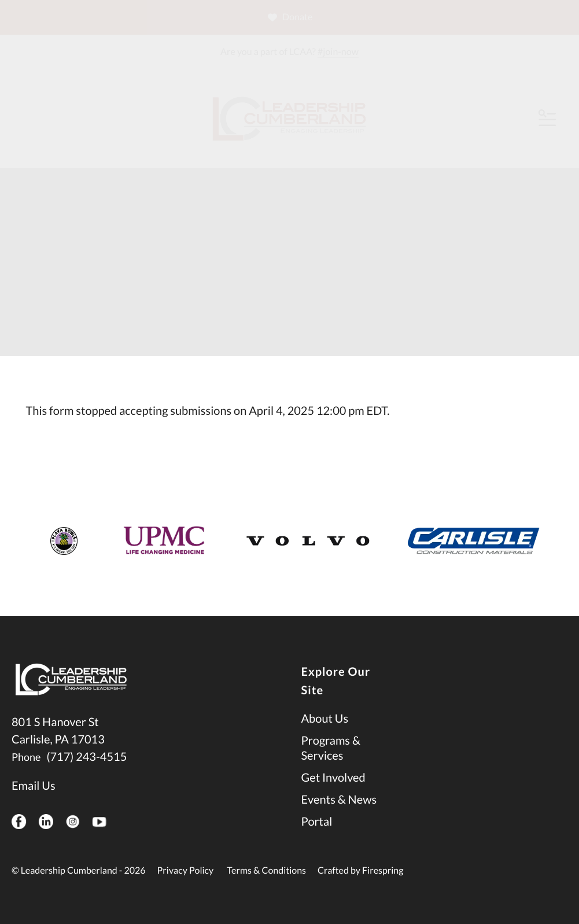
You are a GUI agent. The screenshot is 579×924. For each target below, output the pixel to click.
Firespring (383, 870)
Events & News (339, 800)
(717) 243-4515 (86, 757)
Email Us (34, 786)
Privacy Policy (186, 870)
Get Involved (333, 778)
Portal (317, 822)
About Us (325, 719)
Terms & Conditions (266, 870)
